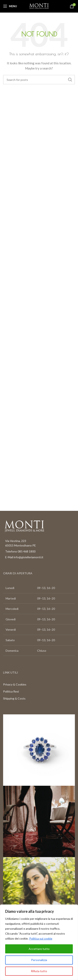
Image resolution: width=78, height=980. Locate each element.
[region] (39, 942)
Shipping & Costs (14, 698)
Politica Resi (11, 691)
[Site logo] (39, 6)
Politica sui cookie (41, 938)
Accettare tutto (39, 949)
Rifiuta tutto (39, 971)
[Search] (39, 80)
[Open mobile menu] (10, 6)
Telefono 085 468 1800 (20, 551)
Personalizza (39, 960)
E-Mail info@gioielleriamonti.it (24, 557)
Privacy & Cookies (15, 684)
